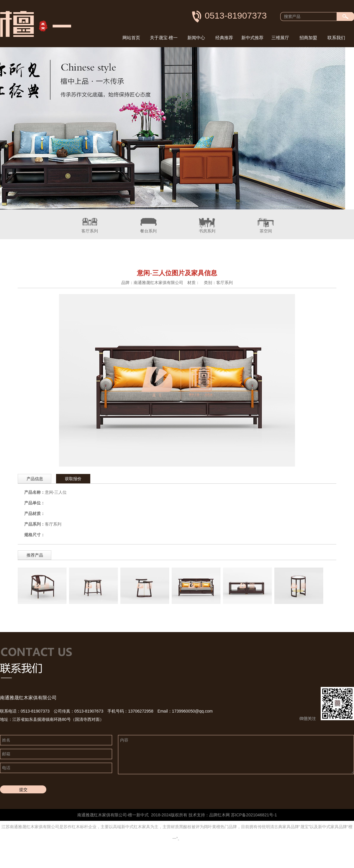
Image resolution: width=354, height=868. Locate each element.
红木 (222, 815)
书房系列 (207, 221)
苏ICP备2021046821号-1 (254, 815)
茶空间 (266, 221)
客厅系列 (90, 221)
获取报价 (73, 479)
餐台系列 (148, 221)
